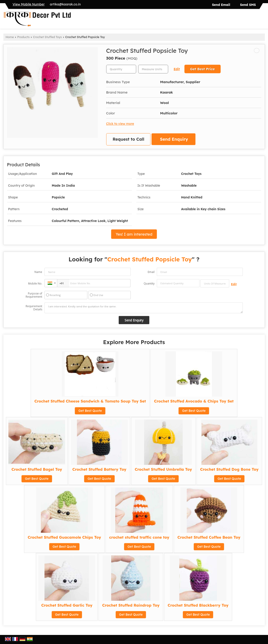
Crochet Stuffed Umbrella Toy (163, 469)
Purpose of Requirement (34, 295)
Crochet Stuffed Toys (48, 37)
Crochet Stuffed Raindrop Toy (131, 605)
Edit (177, 69)
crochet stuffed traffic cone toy (139, 537)
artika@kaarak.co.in (65, 4)
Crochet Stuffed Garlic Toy (67, 605)
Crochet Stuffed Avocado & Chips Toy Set (194, 401)
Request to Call (128, 139)
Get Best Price (203, 69)
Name (38, 272)
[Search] (262, 20)
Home (10, 37)
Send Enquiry (174, 139)
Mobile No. (35, 283)
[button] (29, 4)
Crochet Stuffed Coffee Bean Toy (209, 537)
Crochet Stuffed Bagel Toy (37, 469)
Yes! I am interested (134, 234)
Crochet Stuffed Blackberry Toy (198, 605)
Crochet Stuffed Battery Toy (99, 469)
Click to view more (120, 124)
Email (151, 272)
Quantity (149, 283)
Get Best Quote (90, 411)
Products (23, 37)
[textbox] (153, 69)
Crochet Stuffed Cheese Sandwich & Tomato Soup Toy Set (90, 401)
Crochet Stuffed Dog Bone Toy (229, 469)
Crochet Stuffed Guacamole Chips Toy (64, 537)
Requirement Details (34, 308)
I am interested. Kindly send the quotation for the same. (144, 308)
